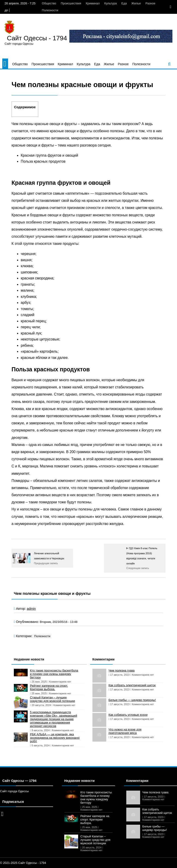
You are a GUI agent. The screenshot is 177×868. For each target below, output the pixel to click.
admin (31, 609)
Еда (124, 3)
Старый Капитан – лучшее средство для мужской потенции (52, 699)
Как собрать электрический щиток (132, 685)
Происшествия (71, 3)
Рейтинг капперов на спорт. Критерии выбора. (49, 687)
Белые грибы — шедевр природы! (132, 700)
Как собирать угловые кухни (128, 715)
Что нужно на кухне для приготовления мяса (125, 731)
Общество (49, 3)
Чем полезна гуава (122, 670)
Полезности (50, 10)
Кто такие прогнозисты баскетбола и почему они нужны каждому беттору (54, 674)
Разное (150, 3)
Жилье (136, 3)
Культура (111, 3)
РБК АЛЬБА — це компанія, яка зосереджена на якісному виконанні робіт (55, 738)
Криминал (93, 3)
